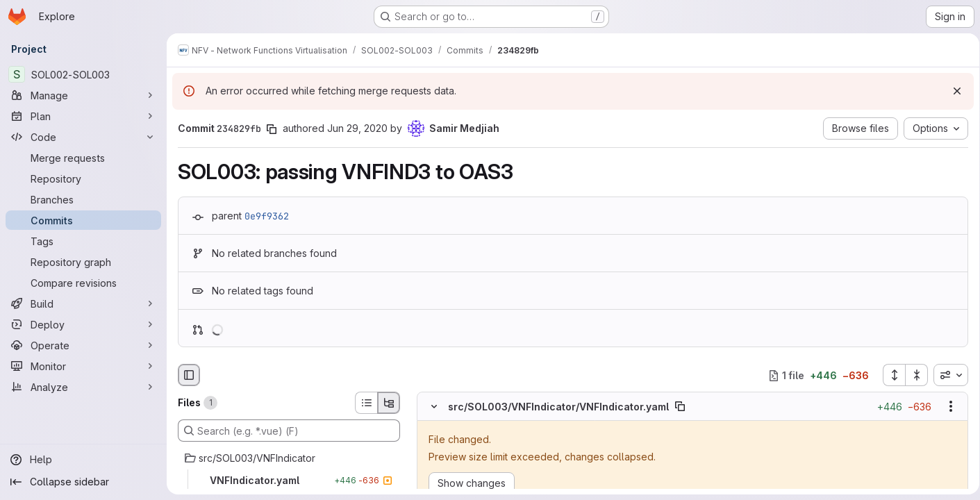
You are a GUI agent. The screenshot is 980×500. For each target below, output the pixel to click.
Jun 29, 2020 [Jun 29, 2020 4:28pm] (357, 128)
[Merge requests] (83, 158)
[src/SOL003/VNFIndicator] (289, 458)
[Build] (83, 303)
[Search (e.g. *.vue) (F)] (289, 431)
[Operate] (83, 345)
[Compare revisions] (83, 283)
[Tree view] (389, 403)
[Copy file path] (680, 407)
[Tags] (83, 241)
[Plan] (83, 116)
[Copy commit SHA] (272, 129)
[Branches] (83, 199)
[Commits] (83, 220)
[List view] (366, 403)
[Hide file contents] (434, 407)
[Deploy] (83, 324)
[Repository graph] (83, 262)
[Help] (83, 460)
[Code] (83, 137)
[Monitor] (83, 366)
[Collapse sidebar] (83, 482)
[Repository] (83, 178)
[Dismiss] (952, 91)
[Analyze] (83, 387)
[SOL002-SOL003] (83, 74)
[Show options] (946, 407)
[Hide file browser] (189, 375)
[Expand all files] (889, 375)
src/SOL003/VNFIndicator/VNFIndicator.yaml (558, 407)
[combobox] (946, 375)
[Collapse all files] (912, 375)
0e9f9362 (267, 216)
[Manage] (83, 95)
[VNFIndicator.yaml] (289, 481)
